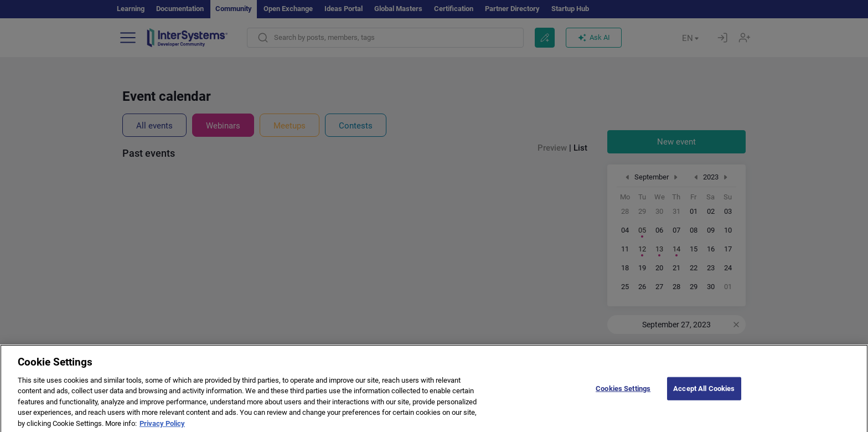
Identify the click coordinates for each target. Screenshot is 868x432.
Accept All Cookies (704, 394)
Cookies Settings (623, 394)
